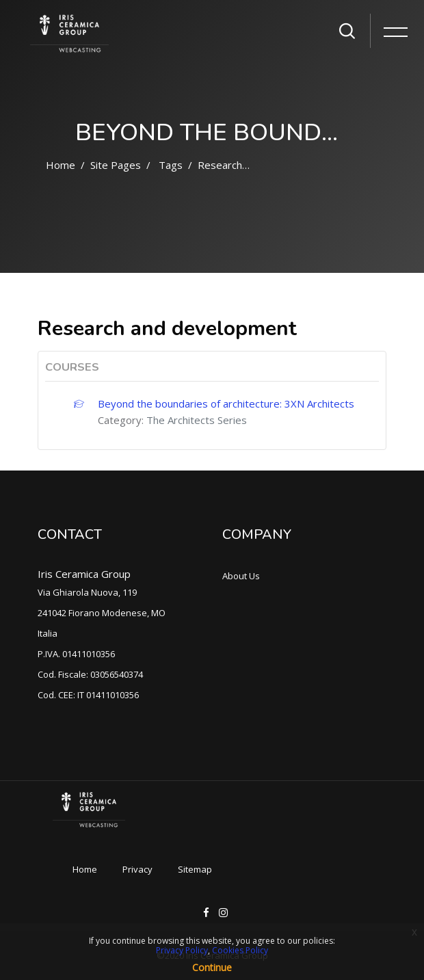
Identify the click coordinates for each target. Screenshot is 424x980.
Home (61, 165)
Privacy (137, 869)
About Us (241, 576)
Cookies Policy (240, 950)
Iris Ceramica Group (84, 574)
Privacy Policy (182, 950)
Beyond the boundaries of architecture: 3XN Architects (226, 403)
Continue (212, 967)
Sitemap (195, 869)
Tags (171, 165)
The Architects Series (197, 420)
